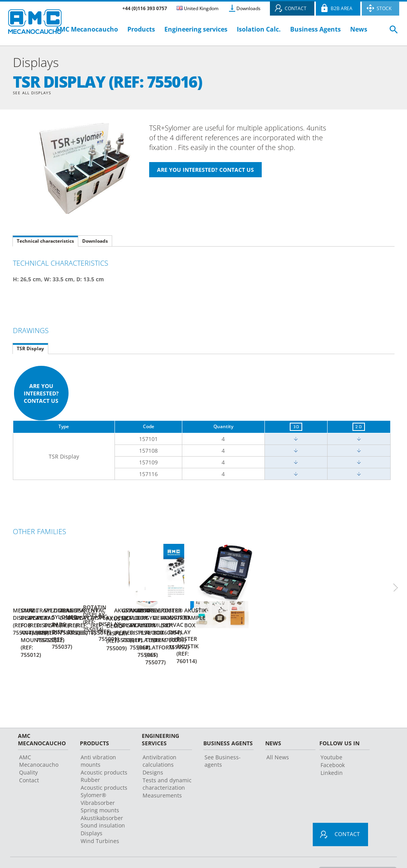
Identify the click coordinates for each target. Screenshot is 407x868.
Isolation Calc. (259, 29)
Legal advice (191, 850)
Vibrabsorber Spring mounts (100, 784)
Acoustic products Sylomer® (104, 769)
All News (278, 735)
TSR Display (30, 350)
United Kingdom (197, 8)
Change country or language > (354, 850)
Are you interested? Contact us (41, 394)
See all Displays (36, 93)
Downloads (248, 8)
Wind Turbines (100, 819)
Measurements (162, 773)
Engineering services (196, 29)
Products (141, 29)
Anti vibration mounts (98, 739)
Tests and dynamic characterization (167, 762)
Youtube (331, 735)
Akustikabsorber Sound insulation (103, 799)
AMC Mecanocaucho (87, 29)
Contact (29, 758)
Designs (153, 750)
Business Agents (315, 29)
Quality (28, 750)
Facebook (333, 743)
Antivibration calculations (159, 739)
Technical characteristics (45, 242)
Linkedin (332, 751)
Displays (92, 811)
